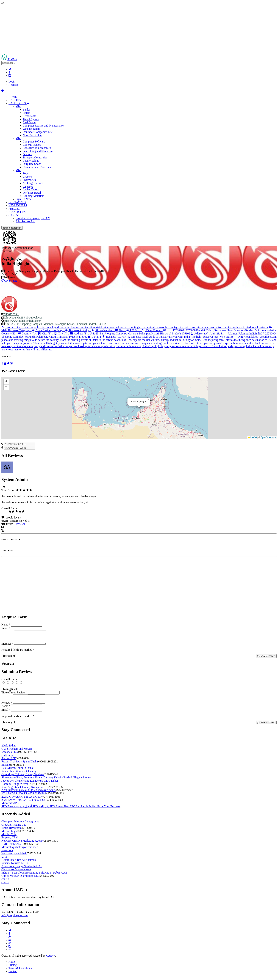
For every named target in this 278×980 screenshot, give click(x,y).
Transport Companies (35, 157)
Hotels (26, 113)
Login (12, 82)
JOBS (14, 215)
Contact (13, 975)
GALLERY (15, 100)
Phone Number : (103, 330)
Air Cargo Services (34, 183)
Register (13, 85)
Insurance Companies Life (38, 132)
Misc (18, 106)
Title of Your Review (14, 695)
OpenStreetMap (268, 437)
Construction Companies (37, 148)
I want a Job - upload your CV (33, 218)
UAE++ (51, 960)
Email (6, 628)
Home (12, 966)
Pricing (13, 969)
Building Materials (33, 196)
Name (6, 624)
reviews (19, 524)
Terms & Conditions (20, 972)
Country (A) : (27, 333)
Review (7, 707)
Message (7, 646)
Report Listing (12, 530)
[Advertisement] (108, 29)
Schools (27, 154)
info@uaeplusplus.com (15, 920)
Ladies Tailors (31, 189)
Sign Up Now (23, 199)
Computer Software (34, 142)
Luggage (28, 186)
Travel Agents (31, 119)
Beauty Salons (31, 161)
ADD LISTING (17, 212)
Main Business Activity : (48, 330)
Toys (25, 173)
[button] (148, 400)
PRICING (14, 209)
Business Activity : (78, 330)
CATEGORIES (19, 103)
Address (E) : (130, 333)
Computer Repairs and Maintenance (43, 126)
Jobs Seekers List (25, 221)
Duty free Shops (32, 164)
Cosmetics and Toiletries (37, 167)
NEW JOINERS (18, 205)
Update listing (13, 527)
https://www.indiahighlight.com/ (22, 321)
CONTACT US (17, 202)
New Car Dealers (32, 135)
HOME (13, 97)
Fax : (120, 330)
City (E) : (46, 333)
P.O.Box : (134, 330)
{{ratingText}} (10, 692)
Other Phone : (152, 330)
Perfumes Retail (32, 193)
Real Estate (29, 122)
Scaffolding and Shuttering (38, 151)
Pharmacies (29, 180)
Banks (26, 110)
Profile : (135, 327)
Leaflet (252, 437)
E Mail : (94, 337)
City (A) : (62, 333)
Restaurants (29, 116)
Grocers (27, 177)
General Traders (32, 145)
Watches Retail (31, 129)
